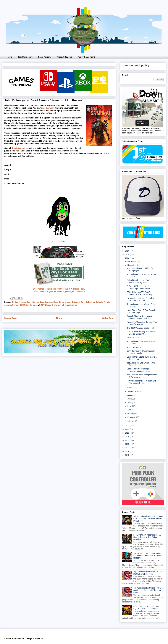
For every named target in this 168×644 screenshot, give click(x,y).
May (129, 406)
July (129, 399)
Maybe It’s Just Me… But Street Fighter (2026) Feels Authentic (147, 607)
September (132, 391)
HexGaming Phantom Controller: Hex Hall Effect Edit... (141, 299)
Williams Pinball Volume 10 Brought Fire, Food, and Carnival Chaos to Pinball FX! (148, 519)
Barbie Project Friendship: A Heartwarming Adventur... (139, 370)
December (132, 261)
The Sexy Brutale (134, 347)
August (131, 395)
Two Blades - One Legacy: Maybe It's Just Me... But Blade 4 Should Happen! (148, 556)
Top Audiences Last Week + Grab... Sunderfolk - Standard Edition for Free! (148, 590)
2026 (128, 251)
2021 (128, 433)
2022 (128, 429)
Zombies (73, 305)
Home (10, 57)
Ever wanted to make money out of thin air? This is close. (59, 289)
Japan (77, 302)
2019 (128, 440)
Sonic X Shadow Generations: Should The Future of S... (140, 317)
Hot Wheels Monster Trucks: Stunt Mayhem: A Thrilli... (141, 382)
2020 (128, 437)
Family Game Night (86, 57)
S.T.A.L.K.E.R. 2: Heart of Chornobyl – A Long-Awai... (139, 287)
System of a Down (60, 305)
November (132, 265)
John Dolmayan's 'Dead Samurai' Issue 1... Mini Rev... (141, 352)
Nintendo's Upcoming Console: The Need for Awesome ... (142, 323)
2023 (128, 426)
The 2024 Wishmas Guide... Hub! (141, 328)
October (131, 388)
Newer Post (11, 318)
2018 (128, 444)
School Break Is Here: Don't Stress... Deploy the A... (139, 281)
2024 (128, 258)
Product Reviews (64, 57)
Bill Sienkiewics (19, 302)
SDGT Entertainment (29, 305)
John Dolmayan (88, 302)
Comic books (33, 302)
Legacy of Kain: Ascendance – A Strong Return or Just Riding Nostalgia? (147, 537)
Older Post (108, 318)
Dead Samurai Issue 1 (63, 302)
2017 (128, 448)
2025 (128, 255)
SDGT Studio (45, 305)
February (131, 417)
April (130, 410)
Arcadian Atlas (133, 338)
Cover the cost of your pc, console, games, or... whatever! (59, 292)
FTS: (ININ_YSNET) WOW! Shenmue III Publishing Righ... (141, 293)
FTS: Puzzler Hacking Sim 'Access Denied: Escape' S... (142, 333)
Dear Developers (25, 57)
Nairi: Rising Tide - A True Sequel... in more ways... (142, 311)
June (130, 402)
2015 (128, 455)
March (130, 414)
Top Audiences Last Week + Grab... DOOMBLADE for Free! (148, 573)
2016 (128, 451)
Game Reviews (45, 57)
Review (15, 305)
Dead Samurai (47, 108)
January (131, 421)
